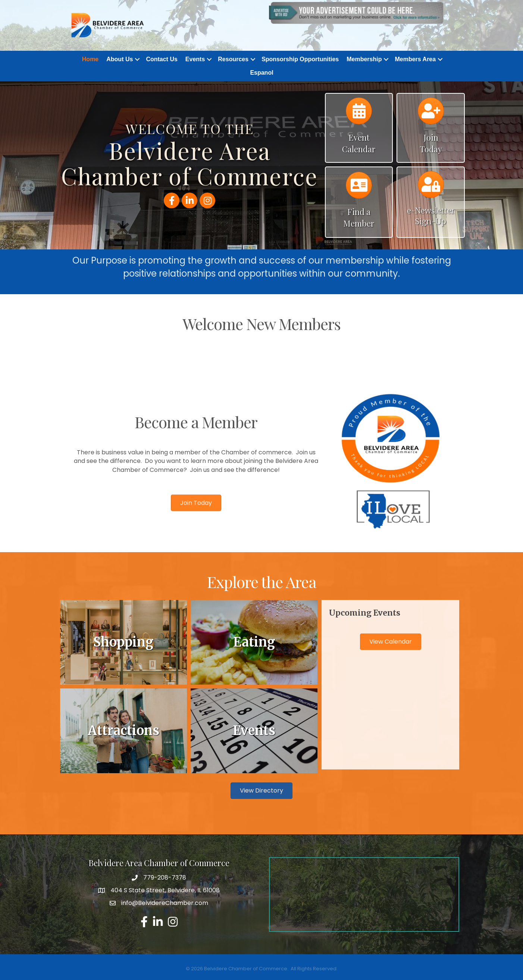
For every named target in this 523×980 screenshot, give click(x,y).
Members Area (415, 59)
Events (195, 59)
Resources (233, 59)
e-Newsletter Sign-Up (431, 216)
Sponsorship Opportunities (300, 59)
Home (90, 59)
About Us (120, 59)
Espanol (261, 73)
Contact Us (162, 59)
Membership (364, 59)
